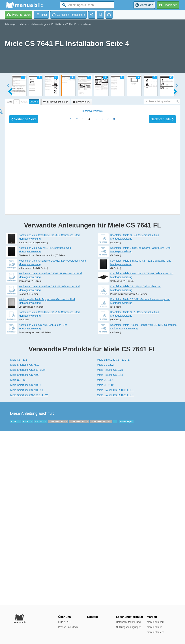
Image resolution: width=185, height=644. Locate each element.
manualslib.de (154, 627)
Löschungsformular (130, 617)
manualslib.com (155, 622)
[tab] (23, 101)
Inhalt (92, 357)
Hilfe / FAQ (64, 622)
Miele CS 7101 (19, 554)
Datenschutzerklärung (128, 622)
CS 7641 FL (71, 24)
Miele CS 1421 (105, 554)
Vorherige (24, 365)
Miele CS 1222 (105, 538)
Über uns (64, 617)
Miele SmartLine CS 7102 (25, 549)
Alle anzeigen (126, 595)
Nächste (162, 365)
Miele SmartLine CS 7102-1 (26, 559)
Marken (23, 24)
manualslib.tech (155, 632)
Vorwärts (34, 102)
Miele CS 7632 (19, 533)
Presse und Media (68, 627)
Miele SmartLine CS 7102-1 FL (28, 564)
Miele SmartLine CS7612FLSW (28, 544)
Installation (86, 24)
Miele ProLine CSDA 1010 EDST (115, 564)
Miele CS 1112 (105, 559)
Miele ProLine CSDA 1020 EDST (115, 569)
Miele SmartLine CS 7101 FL (113, 533)
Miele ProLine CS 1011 (110, 549)
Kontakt (92, 617)
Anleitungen (10, 24)
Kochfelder (56, 24)
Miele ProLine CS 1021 (110, 544)
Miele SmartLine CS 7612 (25, 538)
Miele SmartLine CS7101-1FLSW (29, 569)
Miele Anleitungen (39, 24)
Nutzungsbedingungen (129, 627)
